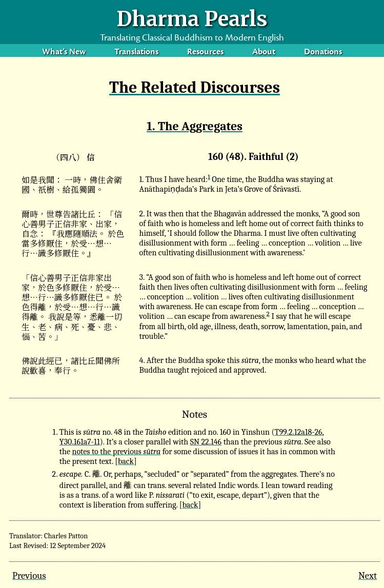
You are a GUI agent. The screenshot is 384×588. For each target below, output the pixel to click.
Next (368, 576)
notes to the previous (116, 452)
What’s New (64, 53)
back (126, 461)
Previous (29, 576)
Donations (323, 53)
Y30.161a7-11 (80, 442)
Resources (205, 53)
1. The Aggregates (195, 126)
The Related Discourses (195, 87)
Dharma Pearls (192, 19)
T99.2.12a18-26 (299, 432)
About (264, 53)
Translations (136, 53)
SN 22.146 (206, 442)
